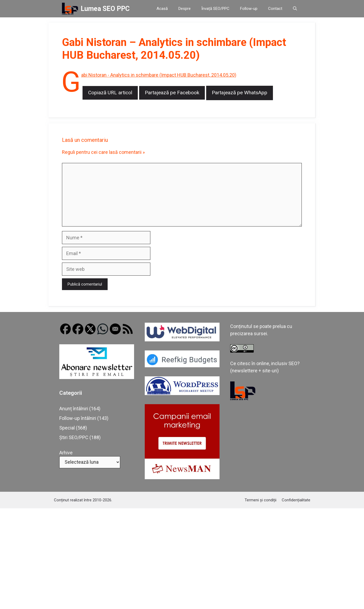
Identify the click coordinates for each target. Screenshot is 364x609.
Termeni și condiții (261, 500)
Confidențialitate (296, 500)
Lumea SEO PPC (105, 9)
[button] (295, 9)
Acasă (162, 9)
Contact (275, 9)
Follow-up (249, 9)
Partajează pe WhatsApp (240, 93)
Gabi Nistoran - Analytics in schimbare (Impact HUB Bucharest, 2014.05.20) (159, 75)
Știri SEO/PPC (74, 437)
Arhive (66, 453)
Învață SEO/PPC (215, 9)
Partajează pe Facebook (172, 93)
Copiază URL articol (110, 93)
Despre (185, 9)
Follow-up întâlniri (78, 418)
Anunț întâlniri (74, 409)
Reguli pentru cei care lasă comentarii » (103, 152)
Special (67, 428)
